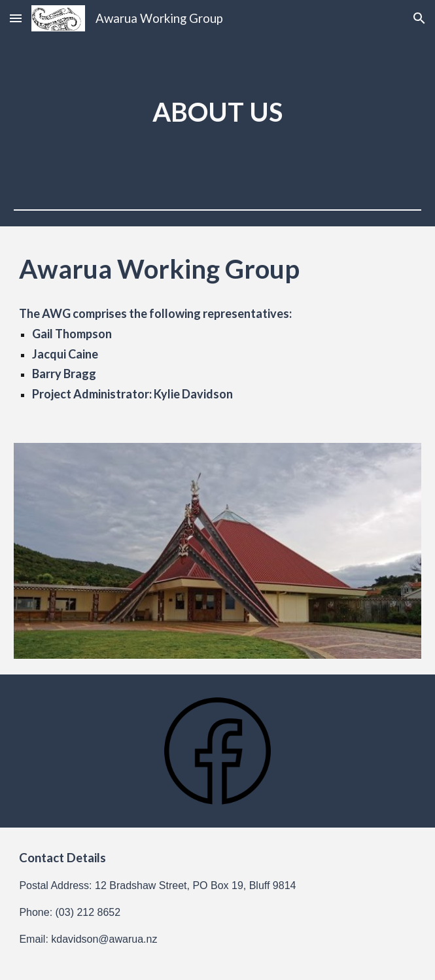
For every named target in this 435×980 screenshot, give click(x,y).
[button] (16, 18)
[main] (217, 112)
